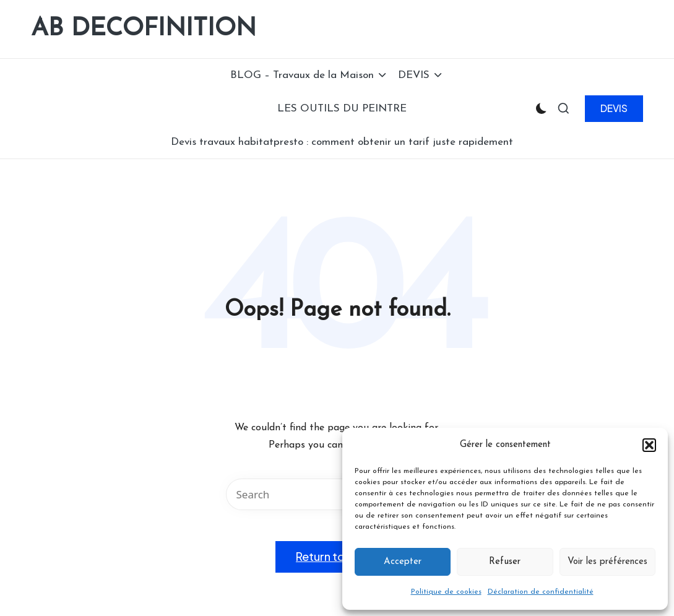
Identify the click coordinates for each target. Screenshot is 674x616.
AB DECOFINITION (144, 29)
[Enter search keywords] (337, 494)
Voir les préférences (607, 562)
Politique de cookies (446, 592)
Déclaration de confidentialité (541, 592)
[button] (649, 445)
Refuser (505, 562)
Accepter (403, 562)
